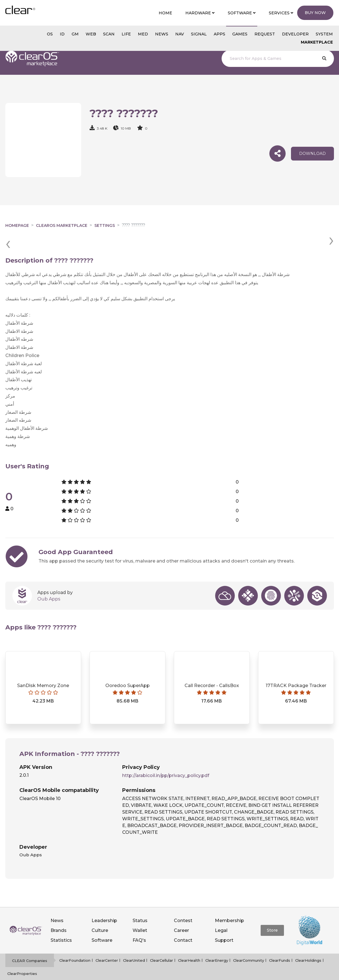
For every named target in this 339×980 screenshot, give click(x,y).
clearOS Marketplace (62, 225)
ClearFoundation (75, 946)
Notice (205, 973)
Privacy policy (143, 973)
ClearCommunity (249, 946)
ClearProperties (22, 959)
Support (224, 926)
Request (265, 34)
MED (143, 34)
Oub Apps (49, 585)
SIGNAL (199, 34)
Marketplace (317, 42)
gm (75, 34)
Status (140, 906)
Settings (105, 225)
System (324, 34)
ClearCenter (107, 946)
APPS (219, 34)
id (62, 34)
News (57, 906)
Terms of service (178, 973)
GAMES (240, 34)
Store (272, 916)
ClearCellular (161, 946)
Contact (183, 926)
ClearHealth (189, 946)
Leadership (104, 906)
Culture (100, 916)
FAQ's (139, 926)
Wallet (140, 916)
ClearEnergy (217, 946)
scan (109, 34)
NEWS (162, 34)
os (50, 34)
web (91, 34)
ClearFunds (280, 946)
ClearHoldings (308, 946)
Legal (221, 916)
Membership (229, 906)
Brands (59, 916)
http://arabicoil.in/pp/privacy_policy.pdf (166, 761)
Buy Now (315, 13)
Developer (295, 34)
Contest (183, 906)
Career (181, 916)
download (312, 153)
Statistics (61, 926)
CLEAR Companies (30, 946)
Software (102, 926)
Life (126, 34)
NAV (180, 34)
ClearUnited (134, 946)
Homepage (17, 225)
